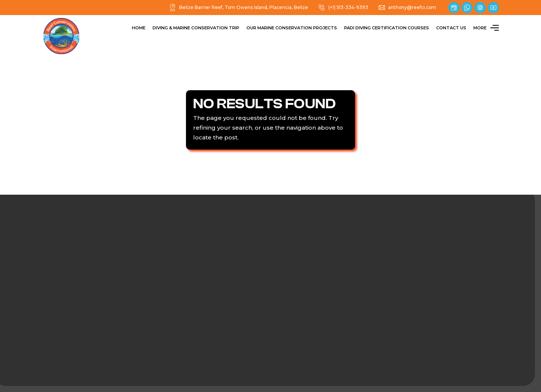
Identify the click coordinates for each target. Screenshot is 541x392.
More (486, 28)
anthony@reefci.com (407, 8)
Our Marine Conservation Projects (292, 28)
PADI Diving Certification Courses (387, 28)
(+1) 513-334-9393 (343, 8)
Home (139, 28)
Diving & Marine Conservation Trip (196, 28)
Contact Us (451, 28)
